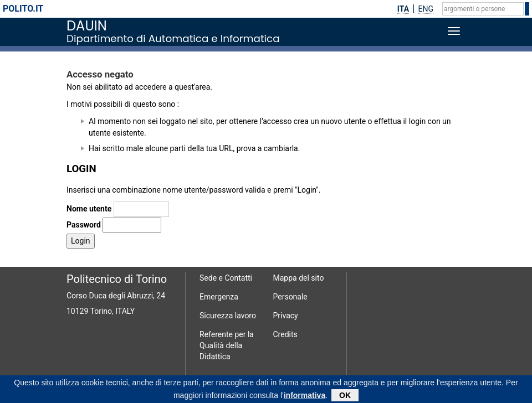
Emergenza (219, 297)
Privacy (286, 316)
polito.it (23, 9)
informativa (305, 397)
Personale (290, 297)
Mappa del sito (299, 278)
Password (84, 225)
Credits (285, 334)
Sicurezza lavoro (228, 316)
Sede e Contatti (226, 278)
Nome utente (89, 209)
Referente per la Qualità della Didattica (227, 345)
